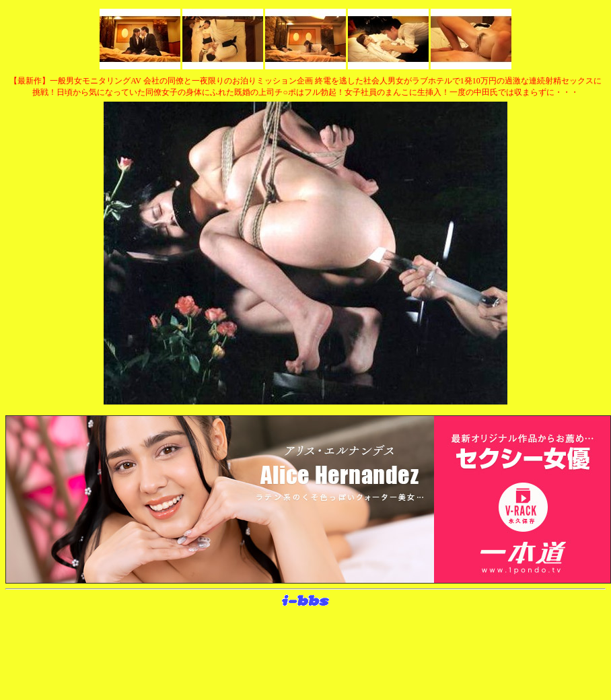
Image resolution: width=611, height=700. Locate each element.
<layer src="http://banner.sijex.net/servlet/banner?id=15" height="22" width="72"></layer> (305, 601)
